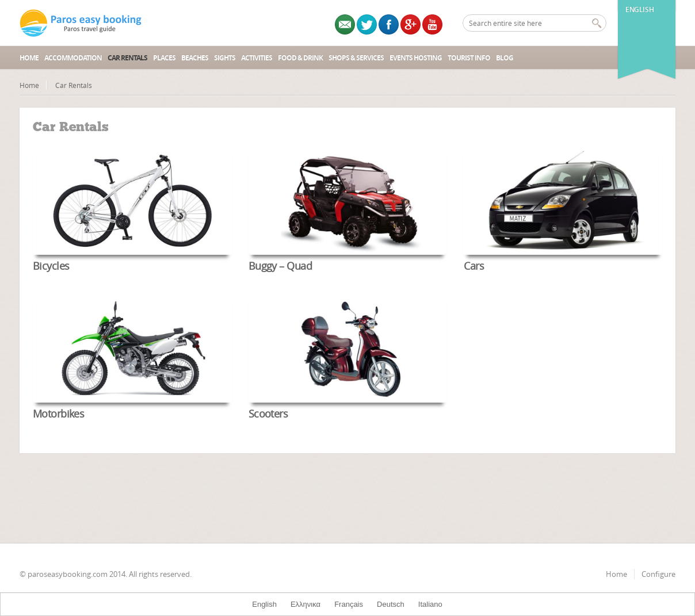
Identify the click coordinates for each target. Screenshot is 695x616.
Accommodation (73, 58)
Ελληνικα (306, 604)
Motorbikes (59, 414)
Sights (225, 58)
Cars (474, 266)
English (639, 9)
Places (164, 58)
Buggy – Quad (280, 266)
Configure (658, 574)
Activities (257, 58)
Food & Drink (300, 58)
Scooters (268, 414)
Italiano (430, 604)
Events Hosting (416, 58)
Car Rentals (127, 58)
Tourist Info (469, 58)
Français (349, 604)
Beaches (195, 58)
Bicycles (51, 266)
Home (29, 58)
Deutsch (391, 604)
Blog (505, 58)
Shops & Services (356, 58)
